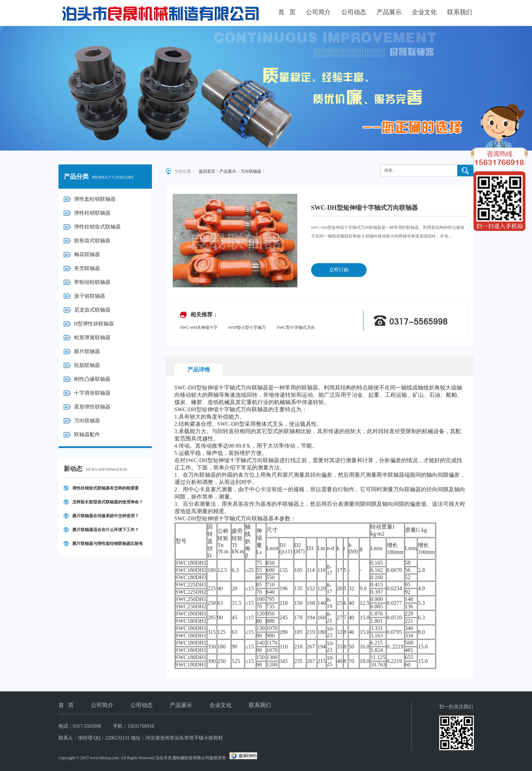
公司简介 (318, 12)
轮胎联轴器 (87, 365)
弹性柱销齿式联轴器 (97, 227)
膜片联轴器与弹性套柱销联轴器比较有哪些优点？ (108, 546)
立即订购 (339, 270)
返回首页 (207, 171)
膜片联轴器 (87, 351)
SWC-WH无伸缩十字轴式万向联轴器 (199, 328)
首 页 (287, 12)
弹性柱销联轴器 (92, 213)
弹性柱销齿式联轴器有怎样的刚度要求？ (106, 490)
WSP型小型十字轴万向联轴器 (247, 328)
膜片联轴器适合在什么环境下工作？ (106, 530)
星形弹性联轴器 (92, 407)
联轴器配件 (87, 434)
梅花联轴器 (87, 254)
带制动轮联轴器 (92, 282)
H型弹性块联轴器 (94, 324)
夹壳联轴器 (87, 268)
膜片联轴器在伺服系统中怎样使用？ (106, 516)
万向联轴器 (87, 421)
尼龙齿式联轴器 (92, 310)
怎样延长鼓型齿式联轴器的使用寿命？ (108, 502)
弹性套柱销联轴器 (95, 199)
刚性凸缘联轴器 (92, 379)
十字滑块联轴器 (92, 393)
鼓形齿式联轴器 (92, 241)
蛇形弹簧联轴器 (92, 338)
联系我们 (460, 12)
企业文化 (424, 12)
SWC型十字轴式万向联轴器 (296, 328)
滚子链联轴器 (90, 296)
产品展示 (389, 12)
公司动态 (354, 12)
